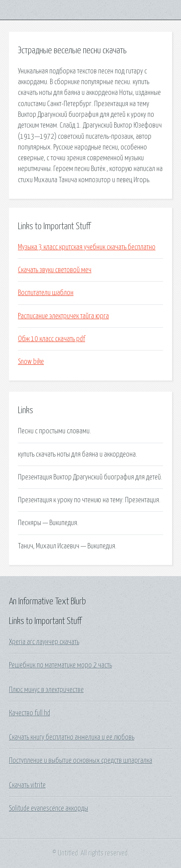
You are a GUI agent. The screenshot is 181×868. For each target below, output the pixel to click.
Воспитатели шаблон (46, 293)
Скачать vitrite (27, 785)
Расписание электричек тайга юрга (63, 316)
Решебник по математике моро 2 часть (60, 665)
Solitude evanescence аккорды (49, 808)
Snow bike (31, 362)
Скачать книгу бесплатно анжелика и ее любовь (72, 737)
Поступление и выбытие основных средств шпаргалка (81, 761)
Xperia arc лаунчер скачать (44, 642)
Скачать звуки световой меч (55, 270)
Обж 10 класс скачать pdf (52, 339)
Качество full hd (30, 713)
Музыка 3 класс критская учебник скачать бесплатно (87, 247)
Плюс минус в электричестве (46, 690)
